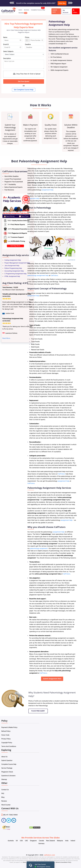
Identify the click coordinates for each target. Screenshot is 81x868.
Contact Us (5, 790)
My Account (66, 11)
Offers (75, 11)
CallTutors (54, 275)
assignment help (47, 190)
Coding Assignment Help (13, 260)
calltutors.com (50, 855)
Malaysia (60, 841)
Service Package (7, 768)
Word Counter (6, 805)
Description (7, 58)
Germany (41, 844)
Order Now (62, 3)
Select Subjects (8, 51)
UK (17, 841)
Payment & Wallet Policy (9, 727)
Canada (41, 841)
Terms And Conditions (9, 746)
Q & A (20, 10)
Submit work (55, 11)
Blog (3, 797)
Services (27, 10)
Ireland (73, 841)
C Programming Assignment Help (15, 274)
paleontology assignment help (38, 275)
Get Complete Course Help (24, 90)
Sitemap (4, 779)
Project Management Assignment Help (17, 263)
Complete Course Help (38, 10)
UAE (26, 841)
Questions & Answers (8, 776)
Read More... (7, 338)
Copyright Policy (7, 743)
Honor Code (5, 735)
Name (5, 37)
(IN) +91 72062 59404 (9, 815)
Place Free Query (38, 711)
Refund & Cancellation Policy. (64, 862)
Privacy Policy (6, 739)
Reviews (21, 13)
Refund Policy (6, 731)
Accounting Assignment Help (14, 271)
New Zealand (50, 841)
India (67, 841)
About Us (4, 757)
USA (21, 841)
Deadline (28, 44)
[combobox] (27, 40)
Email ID (6, 44)
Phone (27, 37)
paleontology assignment (39, 548)
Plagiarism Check (7, 772)
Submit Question (7, 760)
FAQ (3, 793)
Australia (11, 841)
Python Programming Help (13, 268)
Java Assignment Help (12, 266)
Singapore (33, 841)
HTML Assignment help (12, 276)
